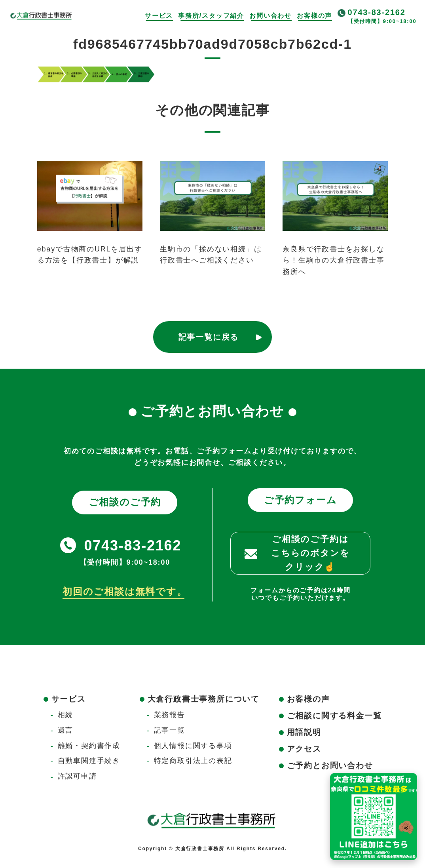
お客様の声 (314, 16)
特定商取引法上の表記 (193, 761)
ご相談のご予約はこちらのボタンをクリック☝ (310, 553)
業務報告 (170, 715)
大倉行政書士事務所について (204, 699)
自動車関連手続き (89, 761)
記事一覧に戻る (209, 337)
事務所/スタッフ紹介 (211, 16)
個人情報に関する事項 (193, 746)
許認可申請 (77, 776)
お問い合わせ (270, 16)
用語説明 (304, 732)
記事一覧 (170, 730)
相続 (66, 715)
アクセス (304, 749)
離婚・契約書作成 (89, 746)
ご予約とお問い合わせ (330, 765)
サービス (159, 16)
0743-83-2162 (377, 12)
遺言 (66, 730)
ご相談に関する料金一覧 (334, 716)
